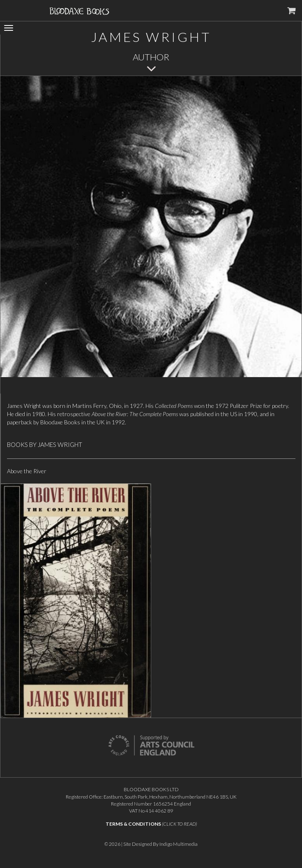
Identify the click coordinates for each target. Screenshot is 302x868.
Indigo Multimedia (179, 844)
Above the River (27, 471)
